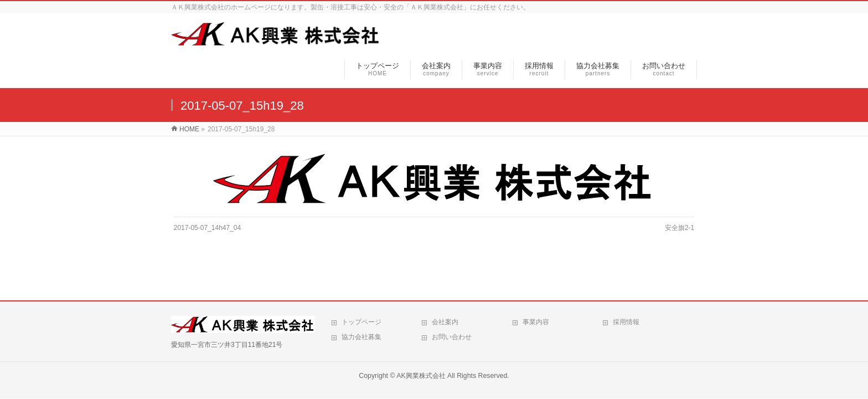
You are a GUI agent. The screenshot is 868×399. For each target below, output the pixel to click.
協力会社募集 (361, 337)
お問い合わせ (452, 337)
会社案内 (445, 322)
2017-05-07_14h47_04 (207, 228)
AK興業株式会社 (421, 376)
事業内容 (536, 322)
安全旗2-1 (680, 228)
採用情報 (626, 322)
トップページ (361, 322)
